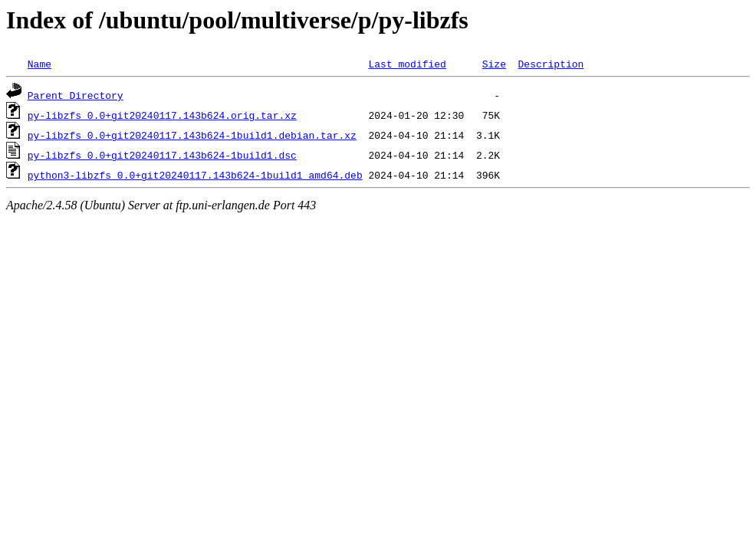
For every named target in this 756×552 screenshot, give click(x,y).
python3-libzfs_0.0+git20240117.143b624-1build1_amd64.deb (195, 175)
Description (551, 64)
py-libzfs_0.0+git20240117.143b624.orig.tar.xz (162, 115)
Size (494, 64)
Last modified (407, 64)
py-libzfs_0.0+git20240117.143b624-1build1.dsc (162, 155)
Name (39, 64)
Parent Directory (76, 95)
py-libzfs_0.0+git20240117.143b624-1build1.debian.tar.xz (192, 135)
